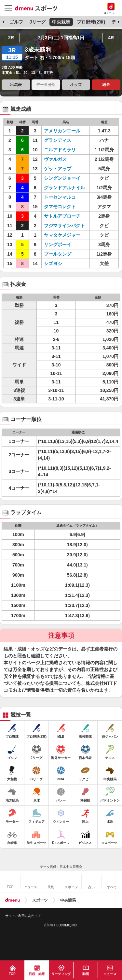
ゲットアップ (58, 169)
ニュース (110, 974)
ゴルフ (16, 22)
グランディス (58, 140)
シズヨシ (53, 263)
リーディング (61, 974)
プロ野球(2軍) (91, 22)
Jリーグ (37, 22)
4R (111, 38)
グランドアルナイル (64, 188)
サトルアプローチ (62, 216)
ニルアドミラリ (60, 150)
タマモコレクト (60, 207)
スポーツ (40, 900)
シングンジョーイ (62, 178)
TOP (12, 974)
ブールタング (58, 254)
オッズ (76, 85)
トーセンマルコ (60, 197)
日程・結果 (37, 974)
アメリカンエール (62, 131)
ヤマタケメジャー (62, 235)
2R (11, 38)
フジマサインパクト (64, 226)
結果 (106, 85)
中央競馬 (61, 22)
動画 (86, 974)
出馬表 (16, 85)
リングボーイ (58, 245)
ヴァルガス (55, 159)
